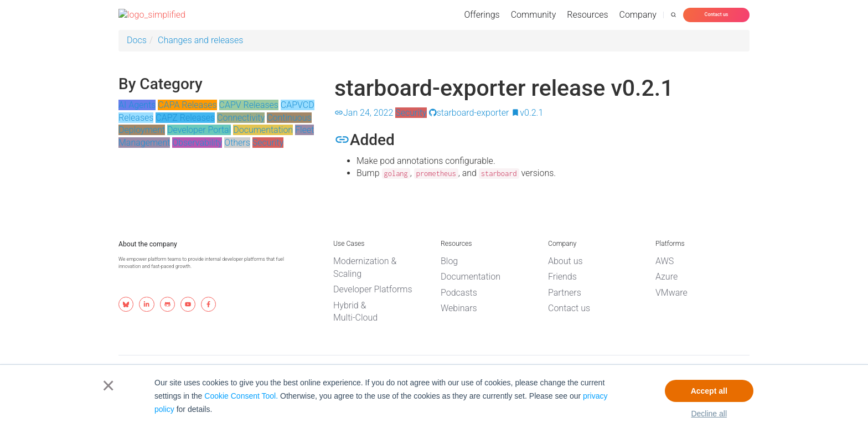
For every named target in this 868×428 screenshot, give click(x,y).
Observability (197, 143)
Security (268, 143)
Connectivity (241, 118)
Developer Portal (199, 130)
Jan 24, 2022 (364, 113)
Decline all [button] (709, 414)
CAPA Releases (187, 105)
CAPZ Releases (185, 118)
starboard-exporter (469, 113)
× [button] (106, 385)
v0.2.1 (527, 113)
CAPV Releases (249, 105)
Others (237, 143)
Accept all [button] (709, 391)
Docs (137, 40)
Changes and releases (200, 40)
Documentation (263, 130)
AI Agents (137, 105)
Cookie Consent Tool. (241, 396)
